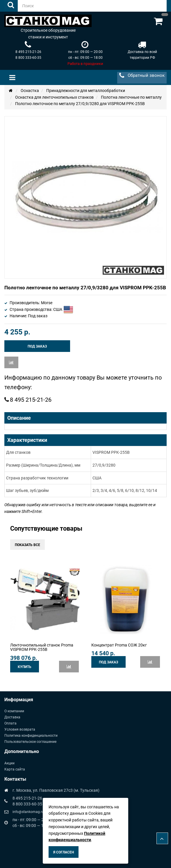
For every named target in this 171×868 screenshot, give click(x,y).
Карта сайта (15, 769)
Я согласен (64, 852)
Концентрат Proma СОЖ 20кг (119, 645)
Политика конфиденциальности (31, 736)
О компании (14, 711)
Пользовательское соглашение (30, 742)
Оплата (10, 723)
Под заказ (37, 346)
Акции (9, 763)
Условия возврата (20, 729)
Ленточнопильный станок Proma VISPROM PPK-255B (42, 647)
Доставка (12, 717)
